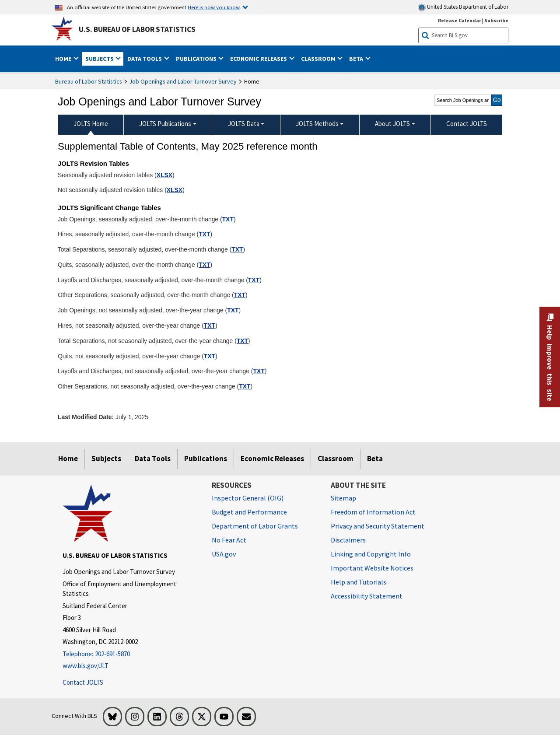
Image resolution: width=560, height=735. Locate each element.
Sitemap (343, 498)
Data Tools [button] (145, 59)
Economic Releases (272, 458)
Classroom (336, 458)
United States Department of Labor (463, 7)
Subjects (106, 458)
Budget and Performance (249, 512)
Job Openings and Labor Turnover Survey (183, 81)
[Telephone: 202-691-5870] (131, 654)
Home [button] (64, 59)
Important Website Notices (372, 568)
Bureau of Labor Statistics (89, 81)
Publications (206, 458)
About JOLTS (392, 124)
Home (68, 458)
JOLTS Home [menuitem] (91, 124)
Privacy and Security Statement (378, 526)
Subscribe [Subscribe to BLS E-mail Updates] (496, 20)
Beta (375, 458)
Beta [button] (357, 59)
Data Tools (153, 458)
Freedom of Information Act (373, 512)
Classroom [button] (319, 59)
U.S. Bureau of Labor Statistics (137, 29)
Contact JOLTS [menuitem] (467, 124)
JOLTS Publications (165, 124)
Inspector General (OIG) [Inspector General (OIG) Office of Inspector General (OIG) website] (248, 498)
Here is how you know (214, 7)
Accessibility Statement (367, 596)
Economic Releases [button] (259, 59)
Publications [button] (197, 59)
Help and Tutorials (359, 582)
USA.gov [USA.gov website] (224, 554)
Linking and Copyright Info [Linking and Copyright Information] (371, 554)
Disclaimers (348, 540)
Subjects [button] (100, 59)
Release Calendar (460, 20)
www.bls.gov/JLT (86, 666)
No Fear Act (229, 540)
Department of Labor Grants (255, 526)
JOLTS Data (244, 124)
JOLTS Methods (317, 124)
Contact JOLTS (83, 682)
